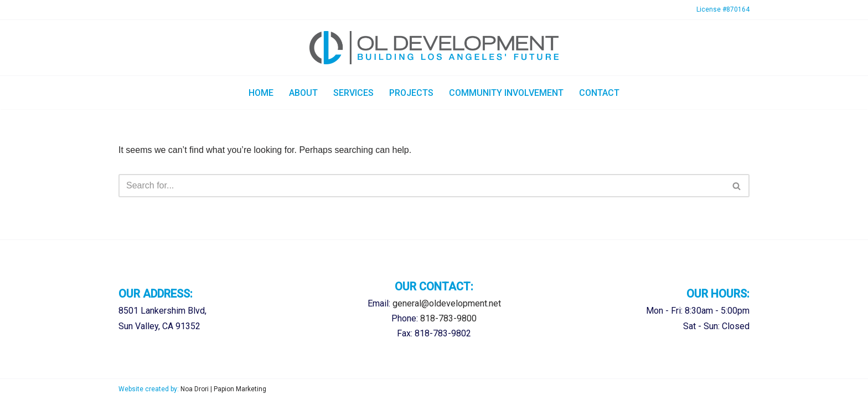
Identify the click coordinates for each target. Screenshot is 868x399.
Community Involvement (506, 93)
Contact (599, 93)
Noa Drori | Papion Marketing (223, 389)
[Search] (422, 186)
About (303, 93)
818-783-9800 (448, 318)
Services (353, 93)
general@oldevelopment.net (447, 303)
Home (261, 93)
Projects (411, 93)
